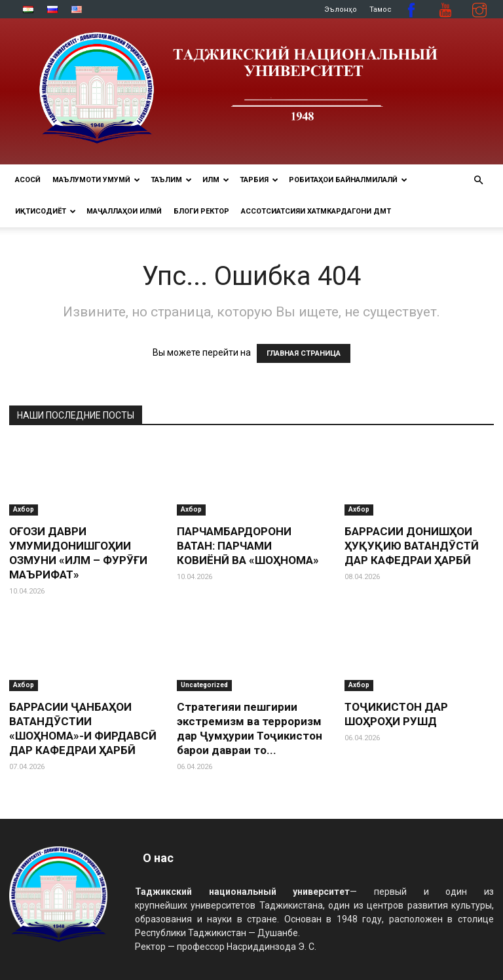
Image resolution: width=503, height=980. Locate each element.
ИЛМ (216, 180)
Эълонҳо (341, 9)
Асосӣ (28, 180)
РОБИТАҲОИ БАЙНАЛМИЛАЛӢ (348, 180)
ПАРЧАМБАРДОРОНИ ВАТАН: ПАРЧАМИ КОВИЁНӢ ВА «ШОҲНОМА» (248, 546)
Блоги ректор (201, 211)
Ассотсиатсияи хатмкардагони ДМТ (316, 211)
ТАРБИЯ (259, 180)
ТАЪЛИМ (171, 180)
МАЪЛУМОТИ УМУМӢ (96, 180)
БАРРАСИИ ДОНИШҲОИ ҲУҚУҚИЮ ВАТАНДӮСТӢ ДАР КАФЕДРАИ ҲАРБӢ (412, 546)
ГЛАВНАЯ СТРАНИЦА (304, 353)
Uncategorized (204, 685)
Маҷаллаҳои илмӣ (124, 211)
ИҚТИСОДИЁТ (46, 211)
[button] (478, 180)
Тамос (381, 9)
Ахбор (24, 509)
